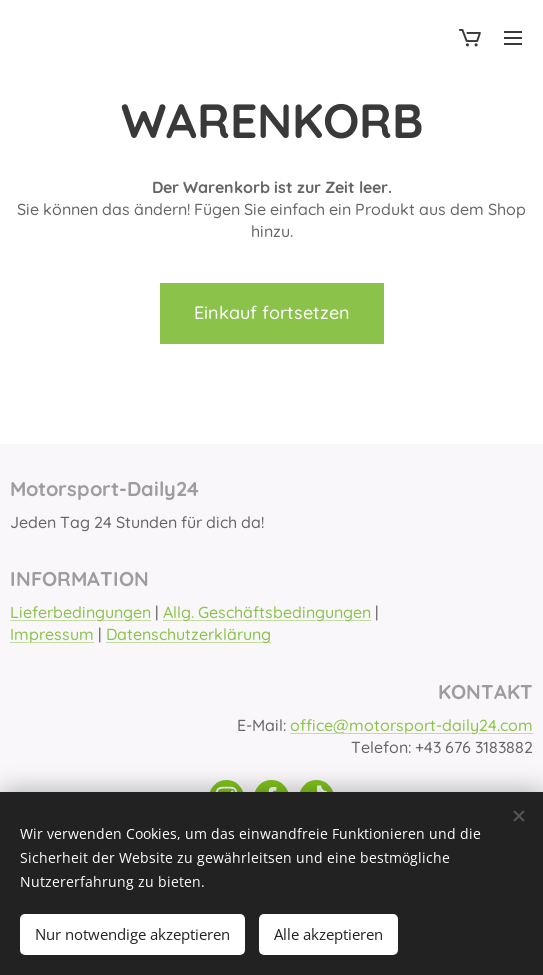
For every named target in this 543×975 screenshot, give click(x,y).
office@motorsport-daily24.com (411, 725)
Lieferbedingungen (80, 612)
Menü (513, 38)
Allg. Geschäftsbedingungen (267, 612)
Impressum (52, 635)
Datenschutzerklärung (188, 635)
